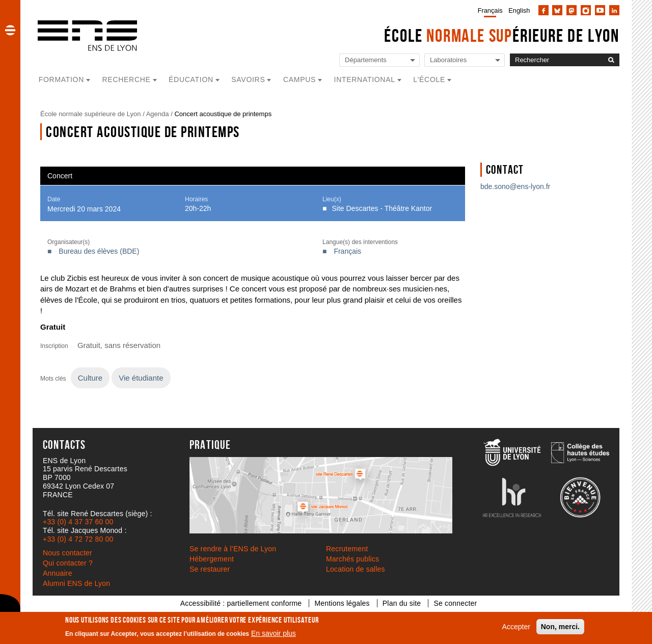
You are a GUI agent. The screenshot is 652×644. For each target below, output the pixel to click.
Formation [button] (61, 79)
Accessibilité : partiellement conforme (241, 603)
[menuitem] (488, 10)
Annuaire (58, 573)
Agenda (158, 114)
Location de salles (356, 569)
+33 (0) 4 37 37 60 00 (78, 522)
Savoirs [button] (248, 79)
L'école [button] (429, 79)
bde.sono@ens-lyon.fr (515, 186)
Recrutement (347, 549)
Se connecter (455, 603)
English (519, 10)
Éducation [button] (191, 79)
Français (490, 10)
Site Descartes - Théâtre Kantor (382, 208)
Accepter (516, 627)
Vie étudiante (141, 378)
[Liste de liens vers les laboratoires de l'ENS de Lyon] (465, 60)
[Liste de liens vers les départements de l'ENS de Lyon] (379, 60)
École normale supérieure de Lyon (91, 114)
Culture (90, 378)
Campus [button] (300, 79)
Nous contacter (67, 553)
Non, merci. (560, 627)
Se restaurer (210, 569)
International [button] (365, 79)
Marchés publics (352, 559)
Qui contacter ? (68, 563)
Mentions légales (342, 603)
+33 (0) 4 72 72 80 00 (78, 539)
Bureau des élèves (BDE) (99, 251)
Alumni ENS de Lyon (76, 583)
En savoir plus (274, 633)
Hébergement (212, 559)
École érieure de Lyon (502, 35)
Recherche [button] (127, 79)
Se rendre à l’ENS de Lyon (233, 549)
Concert (60, 176)
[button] (10, 30)
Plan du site (402, 603)
